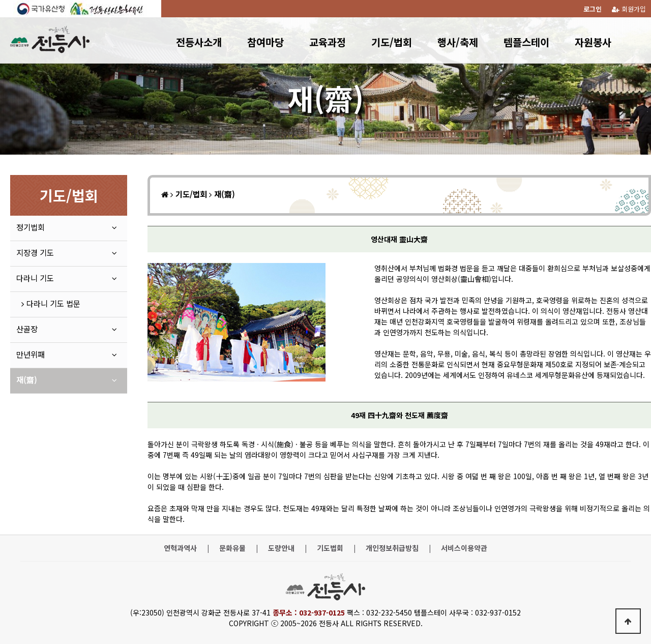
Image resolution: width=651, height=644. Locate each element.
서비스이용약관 (464, 548)
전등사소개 (199, 42)
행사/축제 (458, 42)
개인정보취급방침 (392, 548)
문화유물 (232, 548)
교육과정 (328, 42)
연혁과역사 (180, 548)
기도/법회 (392, 42)
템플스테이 (526, 42)
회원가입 (629, 9)
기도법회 (330, 548)
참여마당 (265, 42)
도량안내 (281, 548)
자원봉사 (593, 42)
